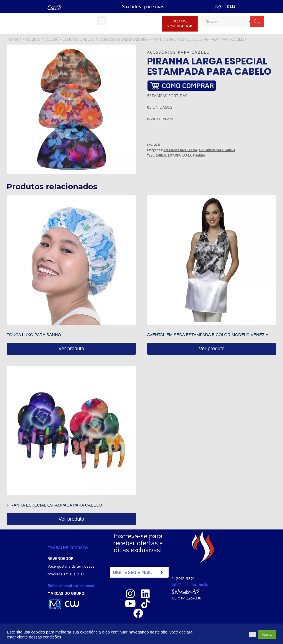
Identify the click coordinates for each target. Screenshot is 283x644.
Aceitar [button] (267, 634)
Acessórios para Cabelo (179, 52)
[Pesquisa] (257, 22)
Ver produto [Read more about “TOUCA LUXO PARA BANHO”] (71, 349)
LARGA (187, 156)
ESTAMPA (174, 156)
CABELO (161, 156)
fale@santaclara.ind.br (190, 584)
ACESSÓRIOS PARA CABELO (217, 150)
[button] (102, 21)
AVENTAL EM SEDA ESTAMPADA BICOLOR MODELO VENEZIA (208, 335)
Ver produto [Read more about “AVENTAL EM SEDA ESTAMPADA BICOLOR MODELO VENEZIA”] (212, 349)
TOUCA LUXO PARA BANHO (34, 335)
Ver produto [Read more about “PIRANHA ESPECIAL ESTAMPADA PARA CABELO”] (71, 519)
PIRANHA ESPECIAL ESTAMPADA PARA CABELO (54, 505)
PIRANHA (199, 156)
